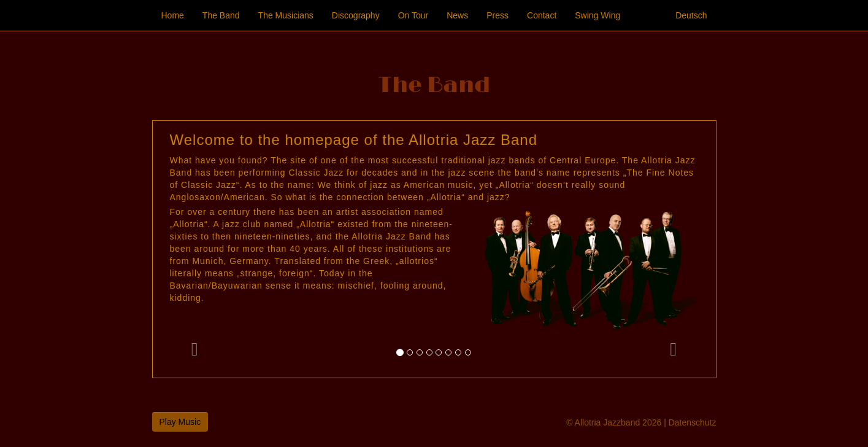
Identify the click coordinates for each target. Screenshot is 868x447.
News (457, 15)
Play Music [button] (180, 422)
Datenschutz (693, 422)
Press (497, 15)
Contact (542, 15)
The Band (221, 15)
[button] (195, 249)
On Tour (413, 15)
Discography (356, 15)
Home (173, 15)
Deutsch (691, 15)
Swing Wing (597, 15)
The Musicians (286, 15)
